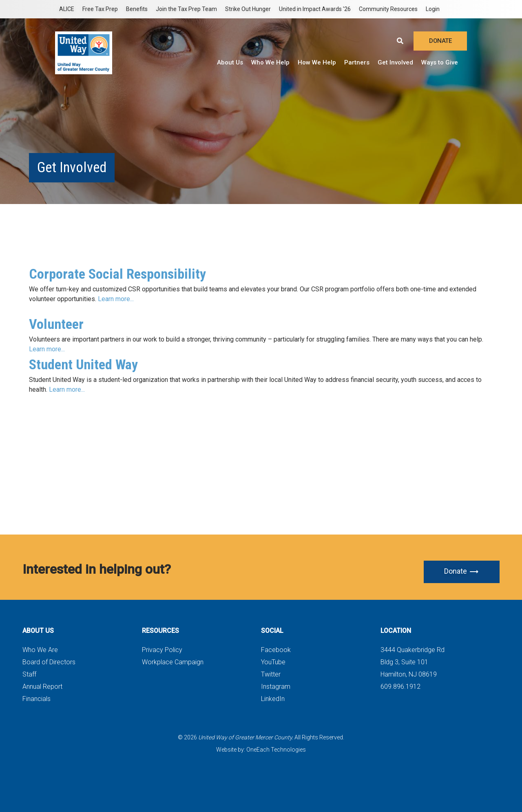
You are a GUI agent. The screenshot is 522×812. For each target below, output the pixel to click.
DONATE (440, 41)
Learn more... (117, 299)
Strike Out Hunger (248, 9)
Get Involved (395, 62)
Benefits (137, 9)
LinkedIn (273, 699)
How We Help (317, 62)
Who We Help (270, 62)
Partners (357, 62)
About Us (230, 62)
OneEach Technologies (276, 750)
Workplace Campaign (173, 662)
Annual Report (42, 687)
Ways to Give (440, 62)
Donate (462, 572)
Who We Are (40, 650)
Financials (36, 699)
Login (433, 9)
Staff (29, 674)
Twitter (271, 674)
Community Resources (388, 9)
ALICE (67, 9)
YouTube (273, 662)
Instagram (276, 687)
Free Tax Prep (100, 9)
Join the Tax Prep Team (186, 9)
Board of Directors (49, 662)
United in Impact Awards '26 (315, 9)
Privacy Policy (162, 650)
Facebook (276, 650)
